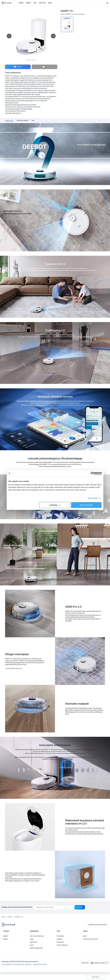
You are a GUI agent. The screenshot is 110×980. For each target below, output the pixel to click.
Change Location (99, 963)
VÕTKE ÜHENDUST (62, 945)
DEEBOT (21, 3)
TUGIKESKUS (60, 936)
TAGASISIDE (60, 942)
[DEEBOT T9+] (67, 24)
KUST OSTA (42, 3)
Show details (93, 498)
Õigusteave (29, 964)
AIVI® (32, 945)
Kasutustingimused (19, 964)
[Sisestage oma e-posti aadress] (54, 907)
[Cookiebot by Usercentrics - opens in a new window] (92, 473)
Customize (55, 505)
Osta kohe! (95, 977)
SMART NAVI (34, 942)
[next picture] (53, 36)
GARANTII (59, 939)
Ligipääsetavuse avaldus (40, 964)
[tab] (9, 121)
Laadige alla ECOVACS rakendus (97, 925)
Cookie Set (85, 963)
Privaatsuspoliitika (7, 964)
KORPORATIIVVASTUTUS (91, 939)
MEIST (50, 3)
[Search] (107, 3)
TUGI (35, 3)
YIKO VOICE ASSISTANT (37, 936)
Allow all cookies (86, 505)
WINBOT (29, 3)
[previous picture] (9, 36)
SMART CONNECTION (36, 948)
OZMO (32, 939)
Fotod (18, 67)
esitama (80, 907)
